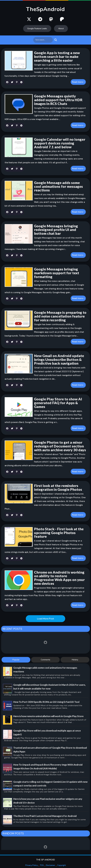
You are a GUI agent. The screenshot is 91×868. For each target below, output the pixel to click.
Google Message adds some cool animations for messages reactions (58, 186)
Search (55, 40)
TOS (42, 865)
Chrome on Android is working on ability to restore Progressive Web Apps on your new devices (59, 578)
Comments (45, 660)
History (75, 660)
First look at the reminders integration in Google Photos (58, 488)
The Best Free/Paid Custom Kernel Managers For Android (45, 816)
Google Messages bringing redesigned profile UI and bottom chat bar (56, 230)
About (61, 29)
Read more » (78, 82)
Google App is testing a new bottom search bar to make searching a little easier (57, 57)
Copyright (61, 865)
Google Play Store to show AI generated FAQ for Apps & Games (58, 403)
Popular (16, 660)
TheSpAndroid (45, 9)
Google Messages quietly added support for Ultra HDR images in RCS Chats (58, 100)
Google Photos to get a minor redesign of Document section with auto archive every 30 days (60, 446)
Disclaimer (50, 865)
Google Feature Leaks (37, 29)
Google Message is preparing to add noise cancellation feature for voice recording (60, 316)
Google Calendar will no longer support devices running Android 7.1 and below (60, 143)
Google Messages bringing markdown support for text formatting (57, 273)
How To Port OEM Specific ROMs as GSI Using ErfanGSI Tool (46, 702)
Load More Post (45, 619)
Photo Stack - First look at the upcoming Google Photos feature (59, 533)
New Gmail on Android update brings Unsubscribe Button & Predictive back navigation (59, 360)
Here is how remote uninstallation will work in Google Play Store (48, 716)
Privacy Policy (32, 865)
